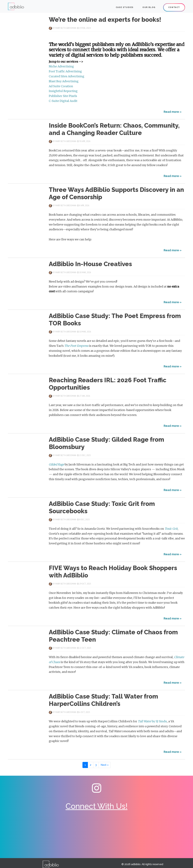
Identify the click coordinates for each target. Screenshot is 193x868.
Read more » (173, 112)
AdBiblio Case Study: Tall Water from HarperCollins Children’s (103, 700)
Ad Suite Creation (61, 86)
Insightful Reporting (63, 91)
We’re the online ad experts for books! (105, 20)
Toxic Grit (171, 529)
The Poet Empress (77, 346)
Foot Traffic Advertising (65, 71)
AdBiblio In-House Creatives (90, 264)
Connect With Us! (97, 806)
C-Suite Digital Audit (63, 101)
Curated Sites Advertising (67, 76)
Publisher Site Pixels (63, 96)
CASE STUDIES (125, 7)
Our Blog (149, 7)
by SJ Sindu (152, 721)
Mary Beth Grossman (66, 28)
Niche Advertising (61, 66)
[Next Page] (105, 765)
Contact (174, 7)
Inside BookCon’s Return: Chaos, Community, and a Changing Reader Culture (114, 129)
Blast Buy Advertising (64, 81)
